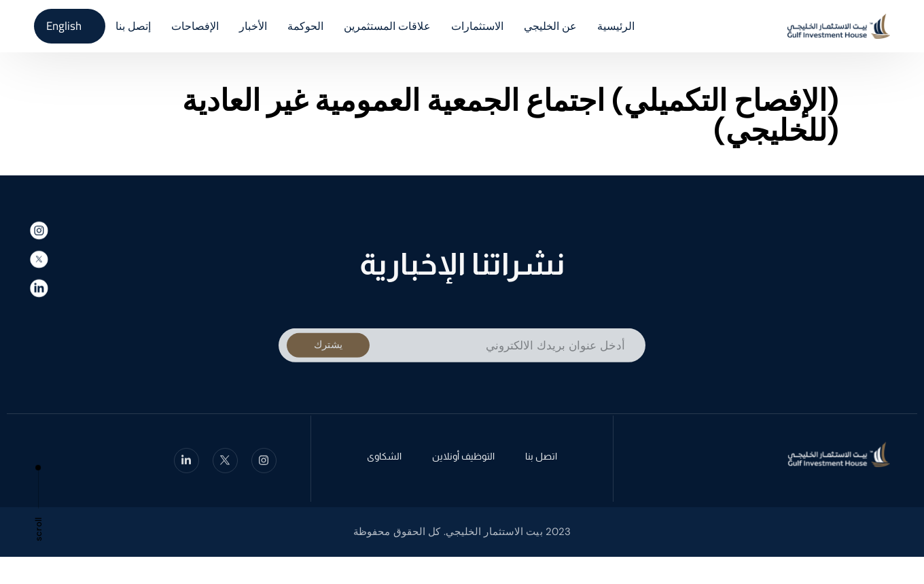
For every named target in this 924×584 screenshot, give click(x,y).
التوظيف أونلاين (463, 458)
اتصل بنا (541, 458)
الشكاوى (384, 458)
